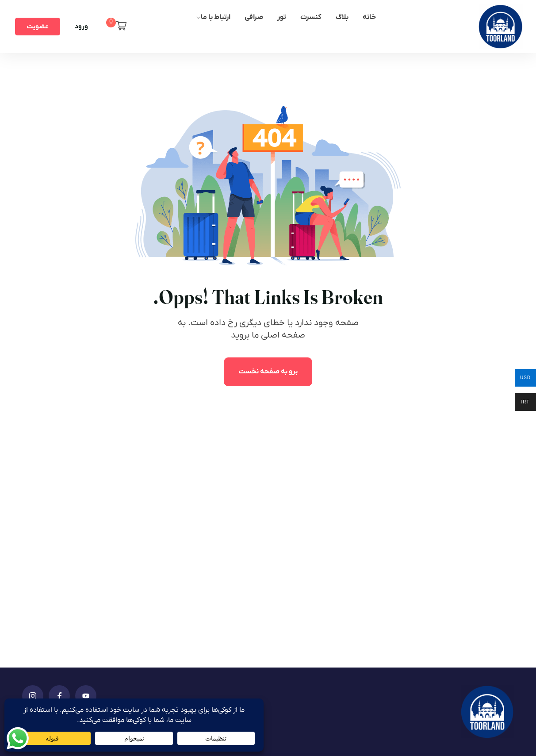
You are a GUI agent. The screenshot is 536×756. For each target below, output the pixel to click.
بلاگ (342, 17)
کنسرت (311, 17)
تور (282, 17)
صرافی (254, 17)
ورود (81, 27)
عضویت (38, 27)
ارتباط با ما (216, 17)
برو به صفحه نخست (268, 372)
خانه (369, 17)
